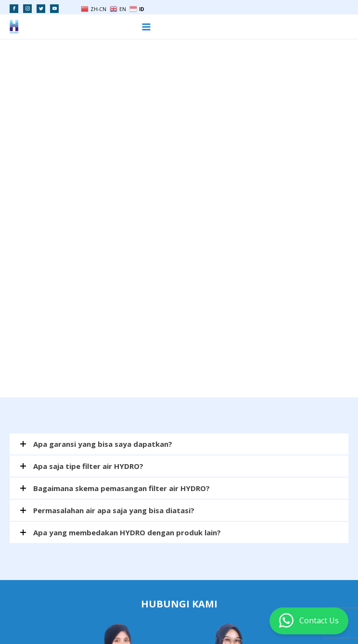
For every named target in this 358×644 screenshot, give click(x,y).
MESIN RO (201, 620)
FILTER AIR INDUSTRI (152, 620)
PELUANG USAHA (33, 620)
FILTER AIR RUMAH (90, 620)
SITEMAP (235, 620)
